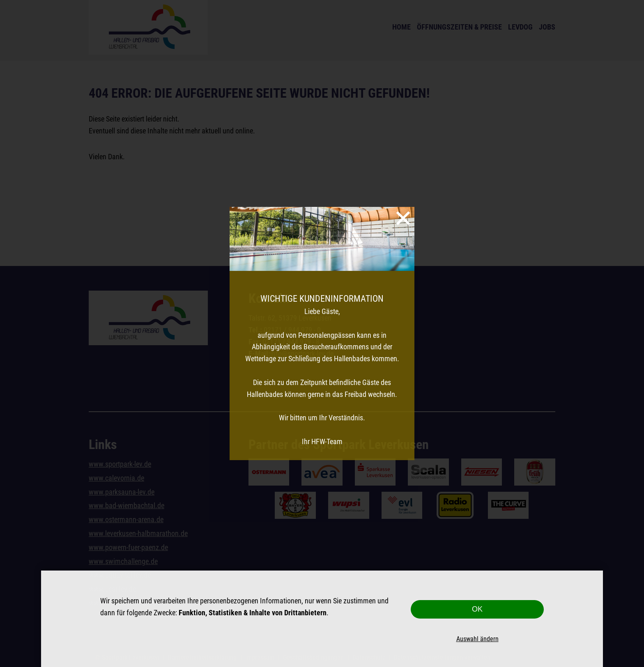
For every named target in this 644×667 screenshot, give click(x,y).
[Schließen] (403, 218)
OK (477, 609)
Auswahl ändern (477, 639)
